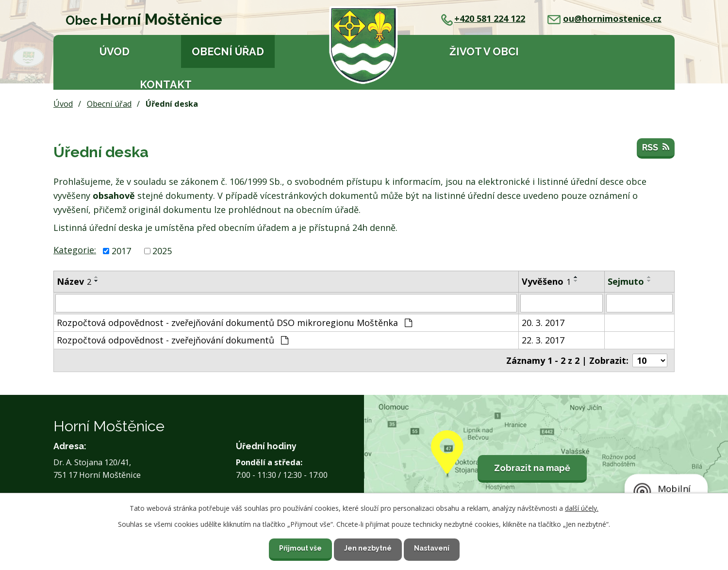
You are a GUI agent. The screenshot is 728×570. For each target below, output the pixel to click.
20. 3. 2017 (543, 323)
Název (74, 281)
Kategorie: (75, 250)
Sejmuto (626, 281)
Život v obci (484, 52)
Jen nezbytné (368, 548)
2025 (162, 251)
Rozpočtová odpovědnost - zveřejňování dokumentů (173, 340)
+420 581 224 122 (483, 18)
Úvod (115, 52)
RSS (656, 147)
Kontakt (166, 85)
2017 (121, 251)
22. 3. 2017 (543, 340)
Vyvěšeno (546, 281)
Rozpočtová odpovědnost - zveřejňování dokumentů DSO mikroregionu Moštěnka (234, 323)
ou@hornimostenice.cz (604, 18)
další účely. (582, 508)
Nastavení (432, 548)
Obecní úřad (228, 52)
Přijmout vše (300, 548)
